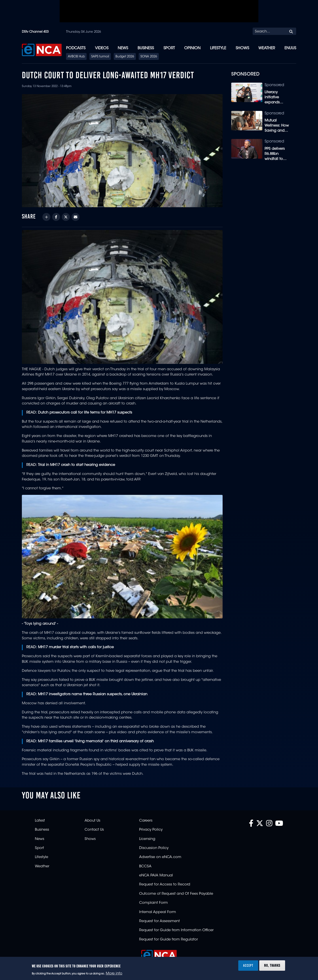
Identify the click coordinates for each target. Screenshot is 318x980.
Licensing (147, 839)
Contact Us (94, 830)
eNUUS (290, 48)
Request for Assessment (159, 921)
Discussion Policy (154, 848)
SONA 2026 (149, 57)
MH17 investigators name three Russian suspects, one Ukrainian (93, 694)
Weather (267, 48)
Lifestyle (218, 48)
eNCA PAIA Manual (156, 876)
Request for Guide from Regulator (168, 940)
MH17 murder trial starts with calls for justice (76, 647)
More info (114, 974)
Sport (169, 48)
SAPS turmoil (100, 57)
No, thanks (272, 965)
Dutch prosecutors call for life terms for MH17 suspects (85, 413)
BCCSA (145, 866)
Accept (248, 965)
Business (146, 48)
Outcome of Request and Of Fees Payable (176, 894)
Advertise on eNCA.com (160, 857)
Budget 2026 (125, 57)
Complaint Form (153, 903)
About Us (92, 821)
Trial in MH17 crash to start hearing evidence (77, 465)
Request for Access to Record (165, 885)
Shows (242, 48)
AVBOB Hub (76, 57)
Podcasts (76, 48)
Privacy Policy (151, 830)
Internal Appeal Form (158, 912)
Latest (40, 821)
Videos (102, 48)
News (123, 48)
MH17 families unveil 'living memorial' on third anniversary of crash (96, 741)
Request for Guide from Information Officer (176, 930)
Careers (146, 821)
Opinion (192, 48)
